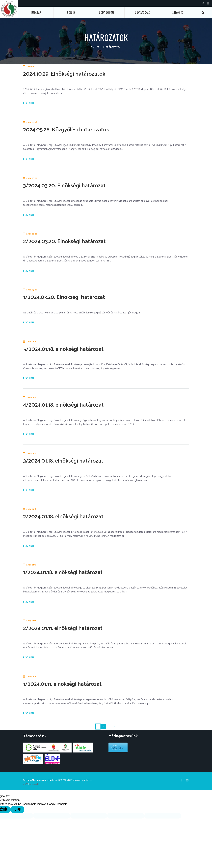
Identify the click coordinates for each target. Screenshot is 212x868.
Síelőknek (178, 13)
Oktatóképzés (107, 13)
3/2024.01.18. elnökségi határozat (72, 465)
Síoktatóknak (142, 13)
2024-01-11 (32, 627)
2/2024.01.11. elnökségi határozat (72, 634)
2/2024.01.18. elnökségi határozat (72, 521)
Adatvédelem (36, 791)
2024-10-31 (32, 66)
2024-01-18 (32, 344)
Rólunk (71, 13)
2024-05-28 (32, 123)
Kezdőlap (36, 13)
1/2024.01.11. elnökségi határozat (71, 690)
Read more (30, 103)
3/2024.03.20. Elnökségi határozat (74, 187)
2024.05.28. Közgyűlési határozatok (76, 130)
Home (95, 47)
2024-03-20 (32, 179)
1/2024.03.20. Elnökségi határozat (73, 299)
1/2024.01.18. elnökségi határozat (72, 577)
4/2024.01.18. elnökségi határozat (72, 408)
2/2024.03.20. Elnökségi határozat (74, 243)
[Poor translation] (23, 816)
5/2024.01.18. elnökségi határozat (72, 352)
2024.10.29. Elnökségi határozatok (73, 74)
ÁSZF (26, 791)
